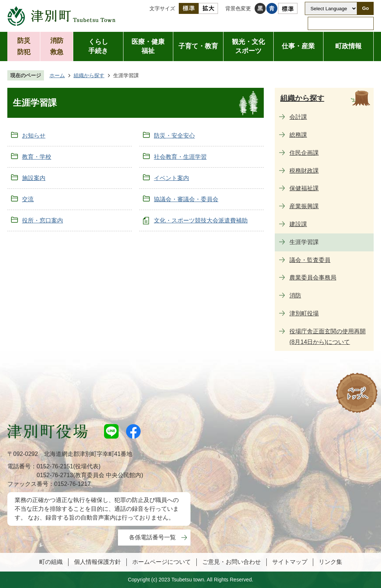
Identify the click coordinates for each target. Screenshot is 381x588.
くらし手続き (98, 46)
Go (365, 8)
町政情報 (348, 46)
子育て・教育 (198, 46)
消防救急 (57, 46)
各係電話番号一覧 (152, 537)
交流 (28, 199)
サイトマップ (290, 562)
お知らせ (34, 136)
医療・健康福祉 (148, 46)
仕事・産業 (298, 46)
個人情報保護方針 (97, 562)
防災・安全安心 (174, 136)
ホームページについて (162, 562)
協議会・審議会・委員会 (186, 199)
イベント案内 (171, 178)
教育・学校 (37, 157)
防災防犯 (24, 46)
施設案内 (34, 178)
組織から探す (89, 75)
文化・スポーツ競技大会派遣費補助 (201, 220)
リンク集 (330, 562)
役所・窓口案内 (42, 220)
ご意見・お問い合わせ (232, 562)
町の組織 (51, 562)
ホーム (57, 75)
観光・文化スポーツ (248, 46)
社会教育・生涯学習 (180, 157)
